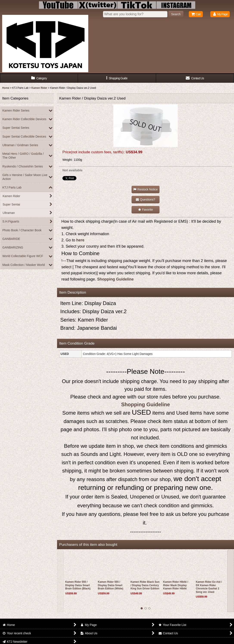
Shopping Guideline (115, 279)
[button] (117, 78)
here (80, 240)
